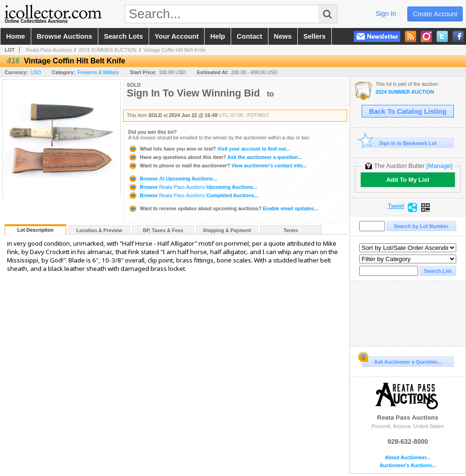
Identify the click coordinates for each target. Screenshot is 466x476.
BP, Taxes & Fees (163, 230)
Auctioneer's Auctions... (408, 466)
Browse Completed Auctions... (193, 195)
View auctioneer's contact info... (217, 166)
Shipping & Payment (227, 230)
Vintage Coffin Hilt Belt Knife (175, 50)
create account (435, 14)
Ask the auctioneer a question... (215, 157)
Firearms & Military (98, 72)
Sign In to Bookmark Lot (399, 143)
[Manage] (439, 166)
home (16, 36)
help (218, 36)
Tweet (396, 206)
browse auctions (65, 36)
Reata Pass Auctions (48, 50)
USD (36, 72)
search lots (123, 36)
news (283, 36)
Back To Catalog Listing (408, 111)
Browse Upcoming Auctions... (172, 179)
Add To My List (408, 180)
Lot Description (35, 230)
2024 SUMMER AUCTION (107, 50)
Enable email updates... (223, 208)
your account (177, 36)
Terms (291, 230)
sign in (386, 14)
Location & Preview (99, 230)
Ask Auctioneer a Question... (401, 360)
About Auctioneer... (408, 458)
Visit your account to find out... (209, 149)
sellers (315, 36)
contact (250, 36)
